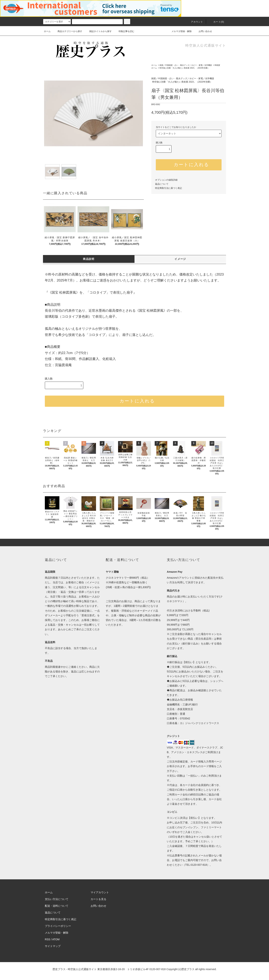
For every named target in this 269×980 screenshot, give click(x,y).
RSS (48, 939)
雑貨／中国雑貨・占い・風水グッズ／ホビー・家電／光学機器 (186, 65)
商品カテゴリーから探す (68, 31)
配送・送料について (57, 906)
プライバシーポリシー (58, 926)
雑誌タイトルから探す (98, 31)
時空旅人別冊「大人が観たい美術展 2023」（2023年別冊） (184, 68)
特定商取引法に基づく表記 (168, 188)
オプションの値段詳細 (166, 180)
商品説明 (89, 259)
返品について (162, 184)
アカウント (195, 22)
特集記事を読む (124, 31)
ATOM (56, 939)
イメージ (180, 259)
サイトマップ (53, 946)
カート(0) (217, 22)
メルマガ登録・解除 (179, 31)
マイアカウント (100, 892)
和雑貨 (217, 65)
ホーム (47, 31)
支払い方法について (57, 899)
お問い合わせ (203, 31)
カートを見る (98, 899)
